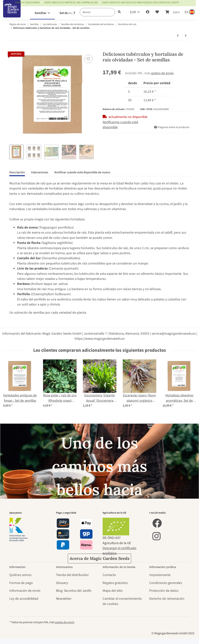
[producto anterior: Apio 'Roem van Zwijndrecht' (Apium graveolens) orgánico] (178, 36)
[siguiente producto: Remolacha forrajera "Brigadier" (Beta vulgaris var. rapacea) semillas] (186, 36)
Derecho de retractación (167, 599)
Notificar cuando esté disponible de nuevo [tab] (82, 172)
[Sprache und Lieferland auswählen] (189, 12)
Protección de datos (164, 591)
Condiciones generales (166, 583)
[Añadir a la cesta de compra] (12, 49)
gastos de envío (162, 73)
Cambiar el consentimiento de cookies (122, 601)
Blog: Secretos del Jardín (74, 591)
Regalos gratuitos (115, 583)
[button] (148, 12)
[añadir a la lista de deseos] (88, 59)
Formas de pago (21, 583)
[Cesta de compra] (172, 12)
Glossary (62, 583)
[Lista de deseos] (157, 12)
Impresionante (160, 575)
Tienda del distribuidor (72, 575)
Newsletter (64, 599)
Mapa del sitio (113, 591)
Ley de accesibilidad (24, 599)
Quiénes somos (20, 575)
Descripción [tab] (17, 172)
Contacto (109, 575)
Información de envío (25, 591)
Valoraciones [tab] (40, 172)
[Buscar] (97, 12)
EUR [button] (133, 12)
